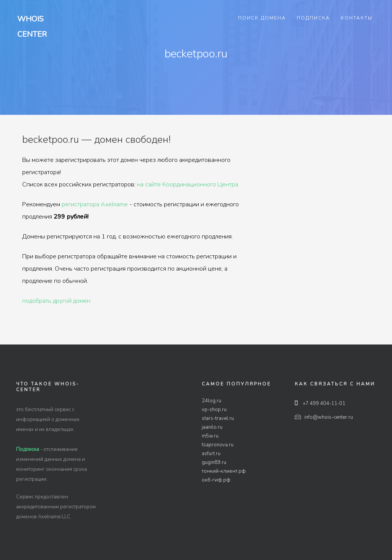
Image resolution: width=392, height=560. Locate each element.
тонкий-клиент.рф (224, 471)
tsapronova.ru (218, 445)
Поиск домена (262, 18)
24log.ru (212, 401)
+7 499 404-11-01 (320, 403)
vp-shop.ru (214, 410)
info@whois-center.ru (324, 417)
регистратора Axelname (95, 204)
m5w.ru (210, 436)
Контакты (357, 18)
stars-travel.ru (218, 418)
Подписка (313, 18)
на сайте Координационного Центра (188, 184)
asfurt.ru (211, 454)
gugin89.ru (214, 462)
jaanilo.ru (212, 427)
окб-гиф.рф (216, 480)
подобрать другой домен (56, 301)
